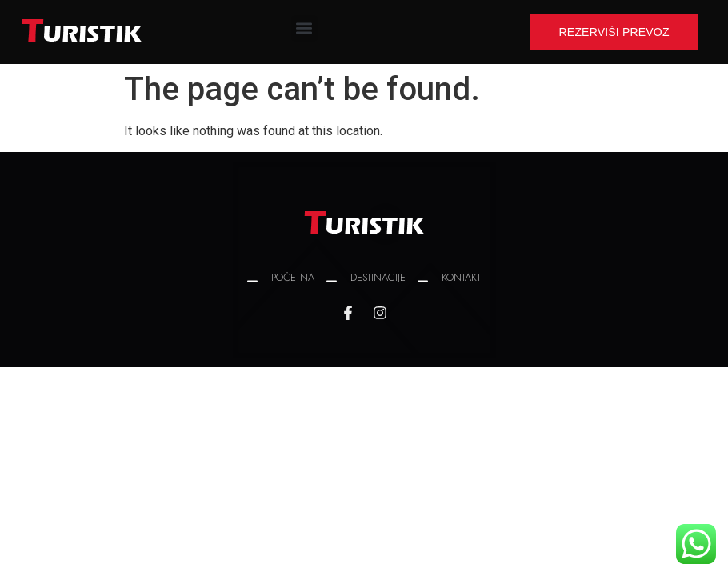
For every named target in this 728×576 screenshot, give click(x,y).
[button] (304, 28)
